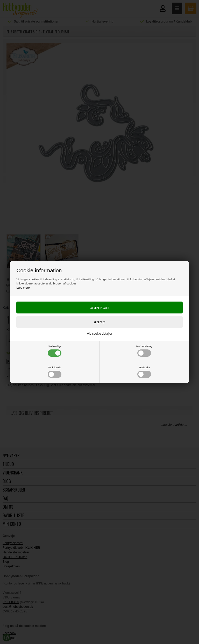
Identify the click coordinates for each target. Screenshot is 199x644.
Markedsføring (144, 351)
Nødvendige (55, 351)
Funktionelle (55, 372)
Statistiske (144, 372)
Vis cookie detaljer (99, 334)
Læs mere (23, 288)
